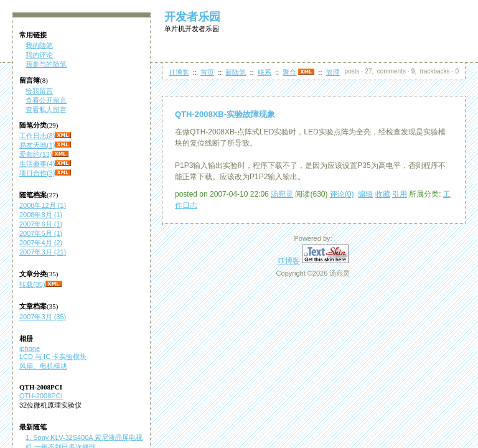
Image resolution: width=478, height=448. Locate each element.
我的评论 (39, 55)
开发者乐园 (192, 17)
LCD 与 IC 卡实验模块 (53, 357)
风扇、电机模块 (43, 366)
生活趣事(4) (37, 164)
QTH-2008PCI (41, 396)
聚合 (289, 72)
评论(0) (342, 194)
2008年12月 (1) (43, 205)
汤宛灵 (282, 194)
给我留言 (39, 91)
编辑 (365, 194)
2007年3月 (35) (43, 317)
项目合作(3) (37, 173)
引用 (400, 194)
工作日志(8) (37, 136)
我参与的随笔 (46, 64)
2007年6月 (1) (41, 224)
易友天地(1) (37, 145)
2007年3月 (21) (43, 252)
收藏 (383, 194)
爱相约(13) (36, 154)
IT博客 (179, 72)
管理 (333, 72)
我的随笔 (39, 45)
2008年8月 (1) (41, 215)
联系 (265, 72)
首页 (207, 72)
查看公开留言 (46, 100)
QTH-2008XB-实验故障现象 (225, 114)
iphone (30, 348)
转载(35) (32, 284)
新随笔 (236, 72)
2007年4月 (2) (41, 243)
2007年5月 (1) (41, 233)
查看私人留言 (46, 110)
